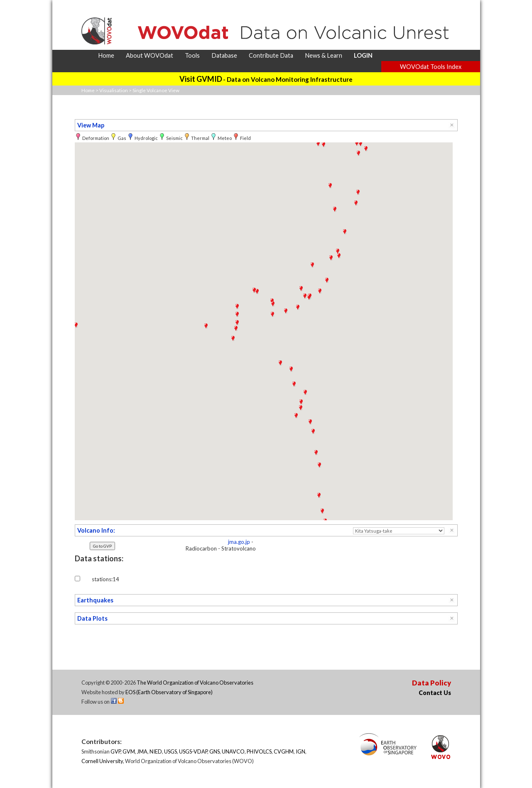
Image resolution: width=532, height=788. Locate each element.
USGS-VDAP (193, 751)
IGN (300, 751)
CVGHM (284, 751)
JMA (142, 751)
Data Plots (92, 618)
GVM (129, 751)
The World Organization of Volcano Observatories (195, 683)
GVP (115, 751)
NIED (156, 751)
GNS (215, 751)
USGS (170, 751)
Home (88, 90)
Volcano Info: (96, 530)
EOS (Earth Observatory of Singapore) (169, 692)
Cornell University (102, 761)
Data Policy (431, 683)
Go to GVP (102, 546)
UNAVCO (233, 751)
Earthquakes (95, 600)
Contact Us (435, 693)
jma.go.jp (239, 542)
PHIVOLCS (259, 751)
